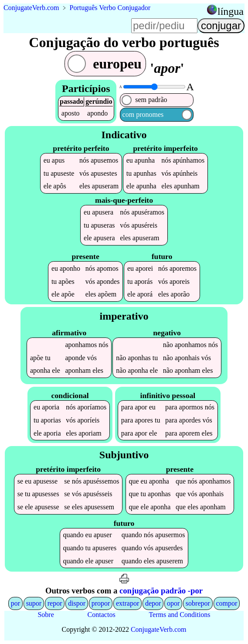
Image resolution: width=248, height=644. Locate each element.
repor (55, 603)
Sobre (46, 615)
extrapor (127, 603)
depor (153, 603)
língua (231, 11)
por (15, 603)
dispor (77, 603)
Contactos (102, 615)
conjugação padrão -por (161, 591)
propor (101, 603)
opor (173, 603)
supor (34, 603)
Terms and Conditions (179, 615)
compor (226, 603)
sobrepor (198, 603)
